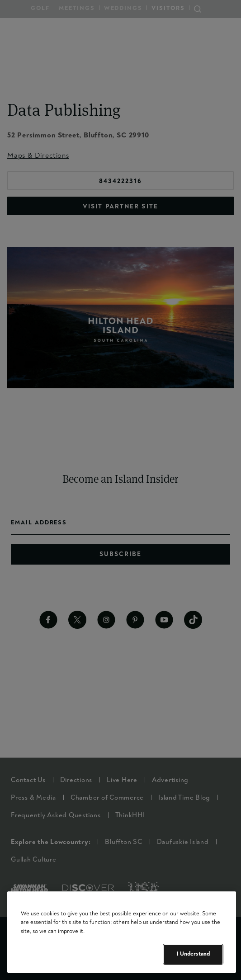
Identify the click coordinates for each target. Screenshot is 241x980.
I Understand (194, 954)
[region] (122, 932)
